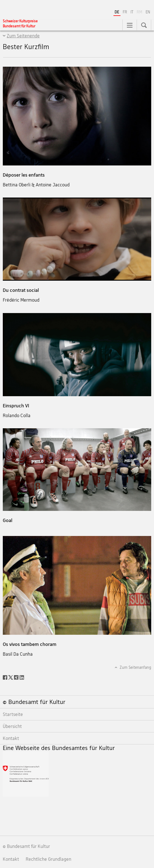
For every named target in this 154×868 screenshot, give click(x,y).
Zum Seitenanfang (135, 667)
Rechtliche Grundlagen (48, 859)
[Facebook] (6, 677)
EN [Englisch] (148, 12)
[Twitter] (11, 677)
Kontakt (11, 859)
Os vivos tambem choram (30, 644)
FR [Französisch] (125, 12)
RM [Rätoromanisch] (140, 11)
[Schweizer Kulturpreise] (20, 24)
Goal (8, 520)
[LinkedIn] (22, 677)
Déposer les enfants (24, 175)
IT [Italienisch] (132, 12)
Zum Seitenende (23, 36)
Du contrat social (21, 290)
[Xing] (17, 677)
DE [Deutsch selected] (117, 12)
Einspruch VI (16, 406)
